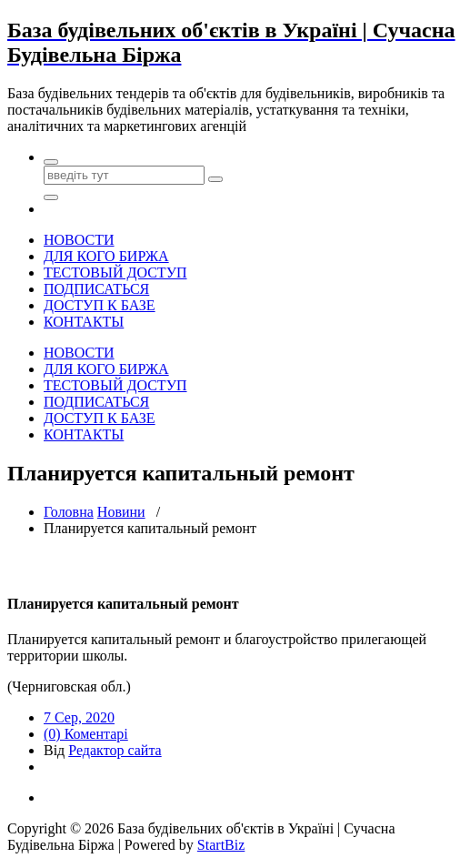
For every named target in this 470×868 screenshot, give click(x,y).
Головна (69, 512)
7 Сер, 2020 (79, 717)
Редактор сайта (115, 750)
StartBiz (221, 845)
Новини (121, 512)
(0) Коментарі (86, 734)
